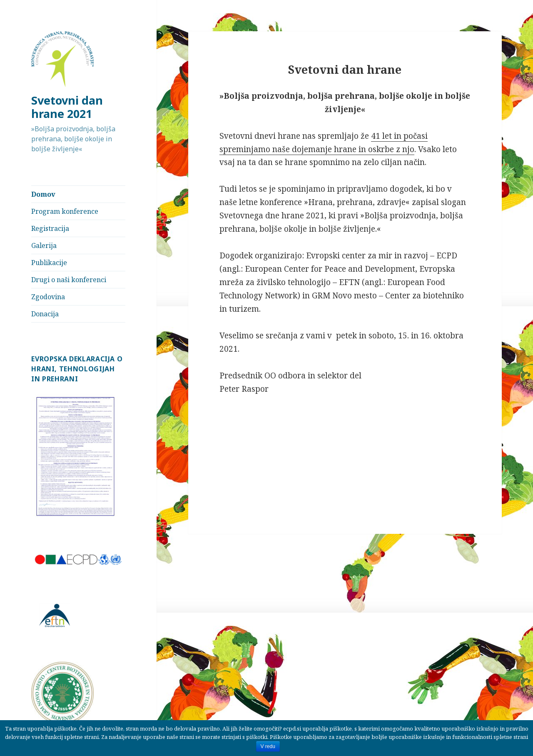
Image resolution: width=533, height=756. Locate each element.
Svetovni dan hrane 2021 (67, 107)
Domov (43, 194)
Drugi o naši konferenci (69, 280)
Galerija (44, 245)
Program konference (65, 211)
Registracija (50, 228)
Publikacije (49, 263)
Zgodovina (48, 297)
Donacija (45, 314)
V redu (268, 746)
